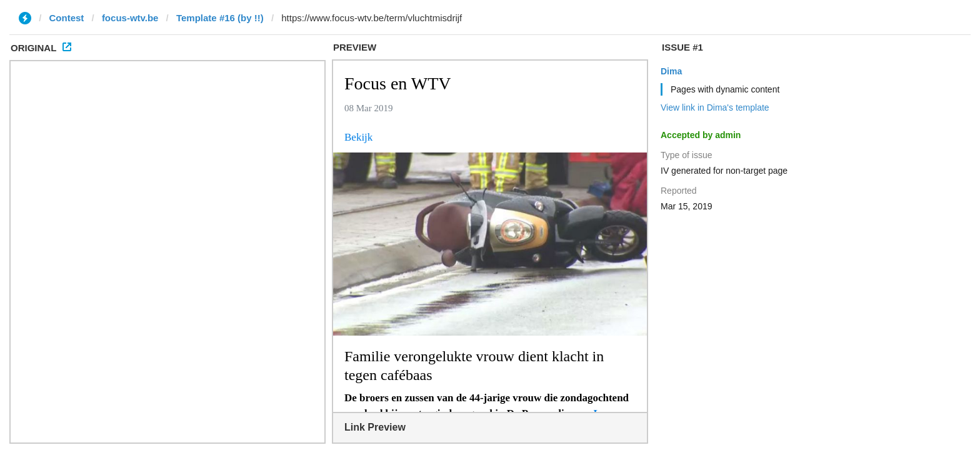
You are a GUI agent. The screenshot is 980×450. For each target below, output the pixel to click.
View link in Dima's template (715, 107)
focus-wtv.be (130, 18)
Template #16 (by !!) (220, 18)
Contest (67, 18)
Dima (671, 71)
